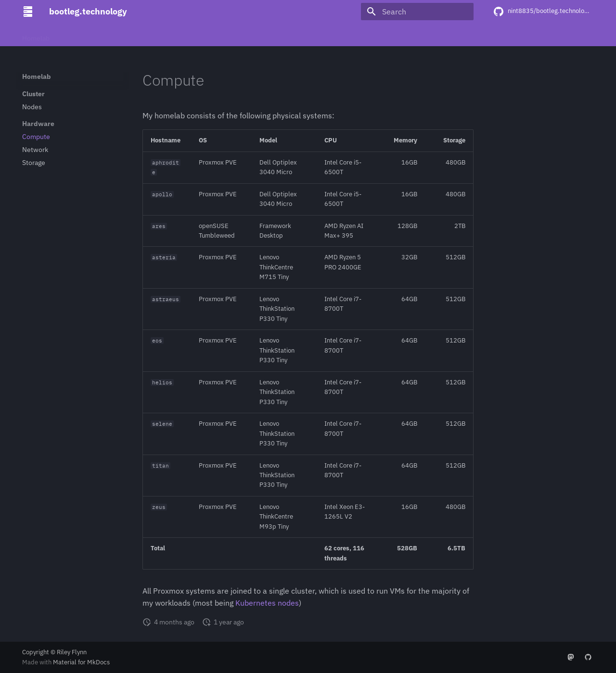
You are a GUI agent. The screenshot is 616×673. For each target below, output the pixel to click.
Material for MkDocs (81, 662)
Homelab (36, 35)
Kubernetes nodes (267, 603)
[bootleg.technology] (28, 12)
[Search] (417, 12)
